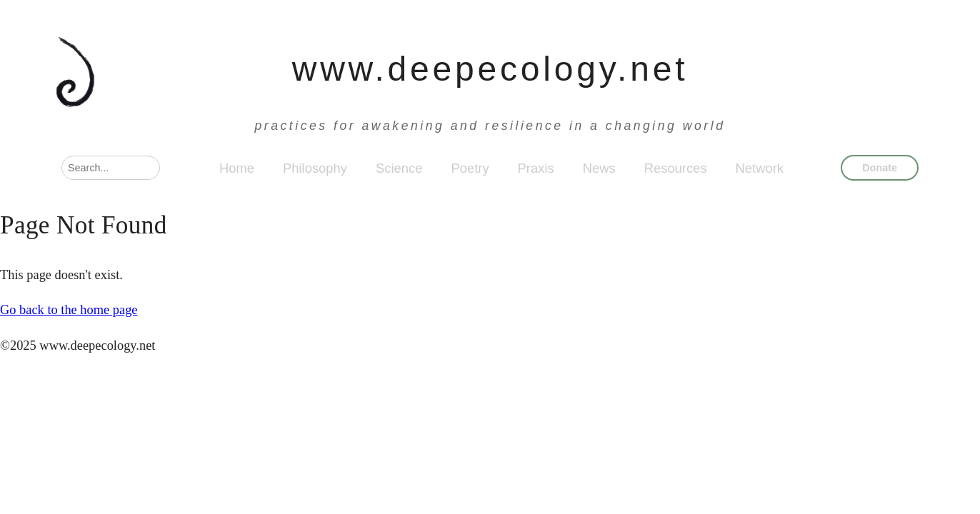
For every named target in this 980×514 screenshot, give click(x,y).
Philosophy (315, 168)
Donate (880, 168)
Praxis (536, 168)
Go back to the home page (69, 310)
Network (760, 168)
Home (237, 168)
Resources (676, 168)
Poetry (470, 168)
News (599, 168)
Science (399, 168)
